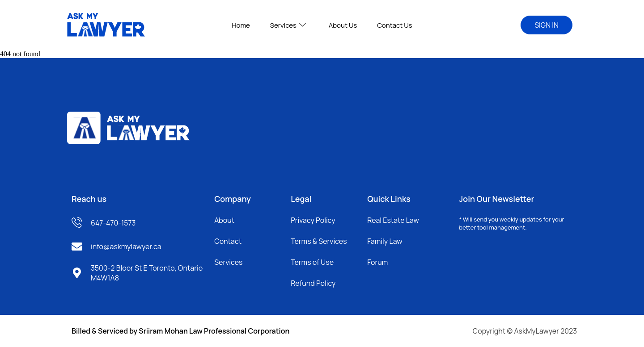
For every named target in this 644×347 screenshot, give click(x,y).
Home (244, 25)
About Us (342, 25)
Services (289, 25)
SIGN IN (547, 25)
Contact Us (392, 25)
